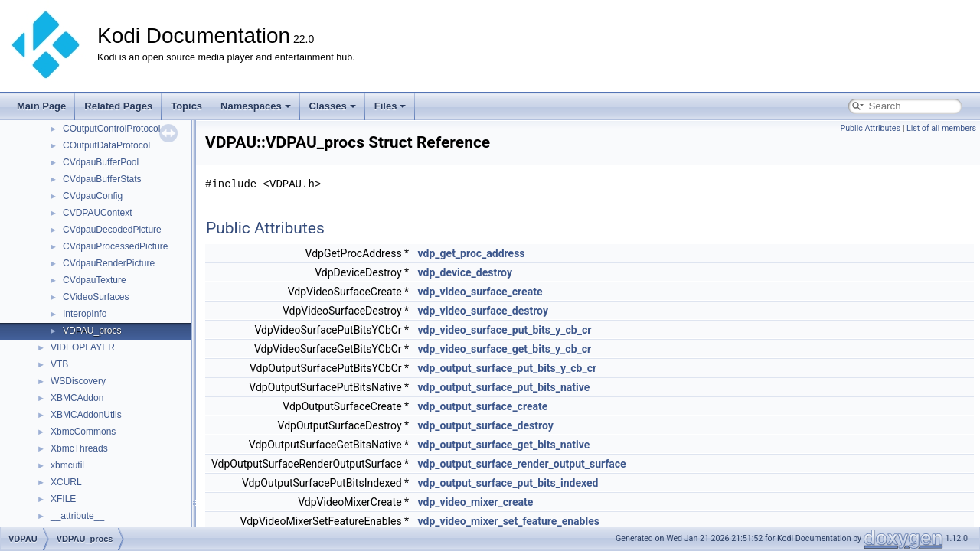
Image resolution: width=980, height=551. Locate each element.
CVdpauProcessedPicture (115, 246)
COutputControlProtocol (111, 129)
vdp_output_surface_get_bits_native (504, 445)
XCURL (66, 482)
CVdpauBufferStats (102, 179)
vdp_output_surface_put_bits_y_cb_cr (508, 368)
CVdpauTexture (95, 280)
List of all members (941, 128)
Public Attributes (870, 128)
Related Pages (118, 106)
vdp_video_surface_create (480, 292)
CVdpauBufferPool (101, 162)
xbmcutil (67, 465)
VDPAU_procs (92, 331)
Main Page (41, 106)
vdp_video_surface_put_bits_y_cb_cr (505, 330)
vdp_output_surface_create (483, 406)
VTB (59, 364)
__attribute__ (77, 516)
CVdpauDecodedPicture (112, 230)
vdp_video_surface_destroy (483, 311)
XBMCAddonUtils (86, 415)
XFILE (63, 499)
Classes (333, 106)
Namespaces (256, 106)
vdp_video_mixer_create (476, 502)
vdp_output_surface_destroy (486, 425)
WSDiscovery (78, 381)
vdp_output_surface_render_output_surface (522, 464)
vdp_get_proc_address (472, 253)
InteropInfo (85, 314)
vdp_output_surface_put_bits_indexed (508, 483)
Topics (186, 106)
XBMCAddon (77, 398)
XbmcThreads (79, 448)
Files (390, 106)
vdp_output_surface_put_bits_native (504, 387)
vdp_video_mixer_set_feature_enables (509, 521)
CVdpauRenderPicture (109, 263)
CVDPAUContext (97, 213)
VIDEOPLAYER (83, 347)
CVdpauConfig (93, 196)
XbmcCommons (83, 432)
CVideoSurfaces (96, 297)
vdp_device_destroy (465, 272)
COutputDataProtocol (106, 145)
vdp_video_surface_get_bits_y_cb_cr (505, 349)
